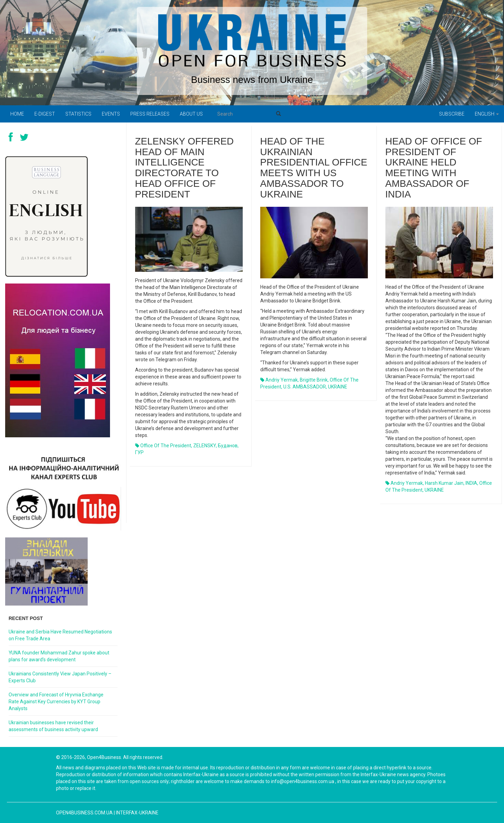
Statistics (78, 114)
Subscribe (452, 114)
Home (17, 114)
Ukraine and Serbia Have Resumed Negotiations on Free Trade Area (60, 635)
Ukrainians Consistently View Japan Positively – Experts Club (60, 677)
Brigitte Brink (314, 380)
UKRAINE (338, 387)
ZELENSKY (205, 446)
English (487, 114)
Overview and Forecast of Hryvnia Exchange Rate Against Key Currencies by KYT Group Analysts (56, 702)
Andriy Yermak (282, 380)
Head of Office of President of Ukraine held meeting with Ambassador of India (434, 168)
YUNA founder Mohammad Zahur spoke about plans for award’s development (59, 656)
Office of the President (166, 446)
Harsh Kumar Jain (444, 483)
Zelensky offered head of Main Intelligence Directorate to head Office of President (184, 168)
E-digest (45, 114)
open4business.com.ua (84, 813)
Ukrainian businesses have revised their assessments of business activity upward (53, 726)
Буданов (228, 446)
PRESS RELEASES (150, 114)
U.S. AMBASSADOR (305, 387)
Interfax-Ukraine (137, 813)
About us (191, 114)
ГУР (139, 452)
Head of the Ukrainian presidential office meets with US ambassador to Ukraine (314, 168)
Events (111, 114)
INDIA (471, 483)
